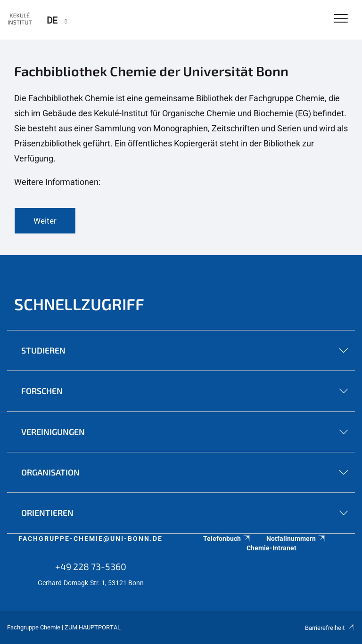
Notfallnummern (296, 539)
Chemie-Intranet (271, 548)
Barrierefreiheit (330, 628)
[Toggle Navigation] (341, 19)
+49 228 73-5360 (91, 566)
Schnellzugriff (79, 304)
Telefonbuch (227, 539)
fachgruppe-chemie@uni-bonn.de (90, 539)
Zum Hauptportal (93, 627)
